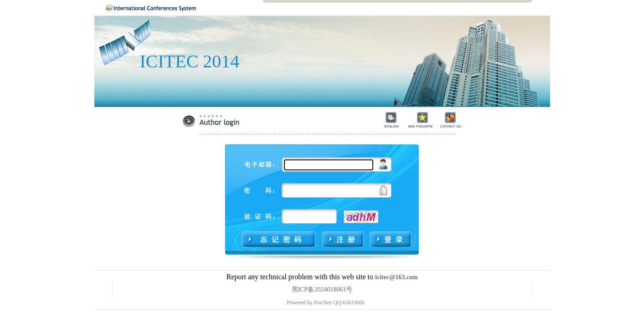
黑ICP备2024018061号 (322, 290)
